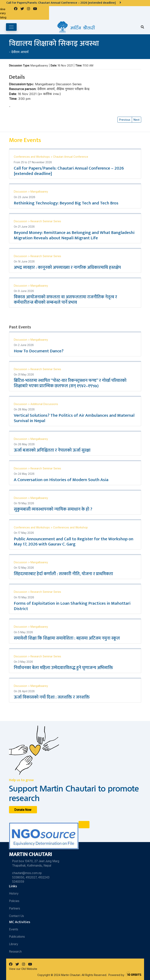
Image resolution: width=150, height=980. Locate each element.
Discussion (21, 192)
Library (14, 944)
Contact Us (16, 916)
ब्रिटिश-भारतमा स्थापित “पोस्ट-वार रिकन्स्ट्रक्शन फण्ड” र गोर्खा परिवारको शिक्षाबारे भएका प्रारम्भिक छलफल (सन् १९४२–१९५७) (70, 383)
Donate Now (23, 810)
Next (136, 120)
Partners (15, 908)
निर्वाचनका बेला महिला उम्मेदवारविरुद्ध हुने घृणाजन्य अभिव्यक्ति (63, 668)
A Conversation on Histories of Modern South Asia (61, 480)
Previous (125, 120)
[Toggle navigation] (11, 27)
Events (14, 929)
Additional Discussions (44, 404)
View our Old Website (23, 969)
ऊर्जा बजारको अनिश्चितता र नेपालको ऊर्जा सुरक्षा (52, 450)
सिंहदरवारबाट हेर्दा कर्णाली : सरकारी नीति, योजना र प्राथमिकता (63, 574)
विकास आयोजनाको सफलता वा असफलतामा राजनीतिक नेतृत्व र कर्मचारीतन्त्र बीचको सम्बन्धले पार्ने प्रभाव (65, 300)
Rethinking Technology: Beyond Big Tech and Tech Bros (66, 203)
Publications (17, 937)
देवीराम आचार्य (20, 52)
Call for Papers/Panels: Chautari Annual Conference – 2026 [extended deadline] (69, 171)
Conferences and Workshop (70, 527)
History (14, 893)
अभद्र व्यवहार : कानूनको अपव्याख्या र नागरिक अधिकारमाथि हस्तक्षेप (67, 267)
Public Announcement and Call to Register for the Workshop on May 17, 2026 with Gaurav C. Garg (74, 542)
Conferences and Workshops (32, 157)
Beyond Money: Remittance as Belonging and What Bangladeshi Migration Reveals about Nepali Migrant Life (74, 235)
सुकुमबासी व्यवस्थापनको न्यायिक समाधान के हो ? (53, 509)
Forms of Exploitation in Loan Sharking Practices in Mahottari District (72, 606)
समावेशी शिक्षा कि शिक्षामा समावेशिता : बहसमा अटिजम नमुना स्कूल (67, 638)
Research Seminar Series (46, 221)
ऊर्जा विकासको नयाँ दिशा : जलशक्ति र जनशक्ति (52, 697)
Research (15, 952)
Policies (14, 901)
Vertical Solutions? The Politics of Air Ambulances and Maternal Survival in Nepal (74, 418)
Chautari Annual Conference (71, 157)
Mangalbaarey (39, 192)
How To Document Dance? (39, 351)
